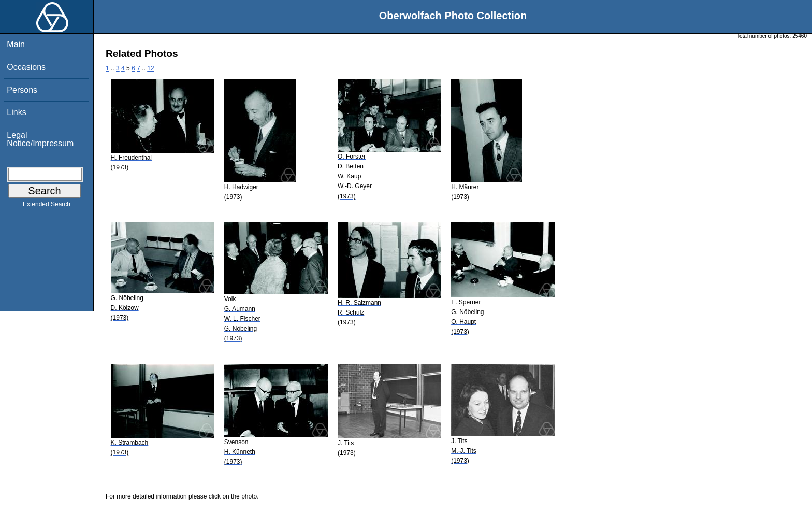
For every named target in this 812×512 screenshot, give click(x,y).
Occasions (26, 67)
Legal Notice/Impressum (40, 139)
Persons (22, 90)
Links (16, 112)
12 (150, 68)
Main (16, 44)
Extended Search (47, 206)
